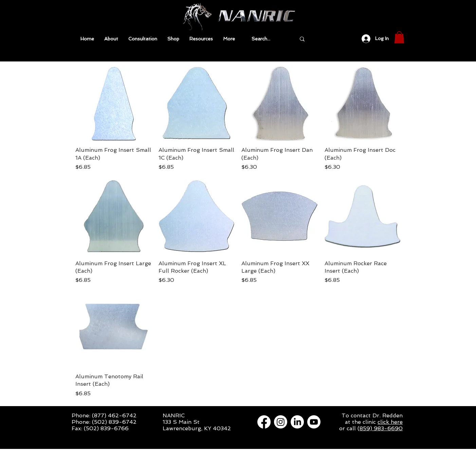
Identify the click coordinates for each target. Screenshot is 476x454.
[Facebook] (264, 422)
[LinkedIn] (297, 422)
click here (390, 422)
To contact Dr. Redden (372, 415)
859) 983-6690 (381, 428)
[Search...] (269, 39)
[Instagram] (281, 422)
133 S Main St (181, 422)
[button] (201, 39)
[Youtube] (314, 422)
